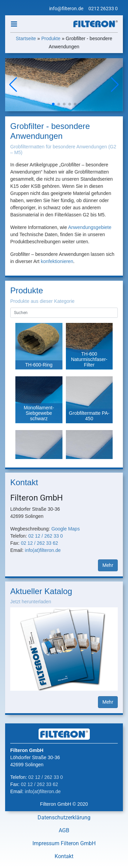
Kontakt (64, 856)
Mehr (108, 565)
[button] (115, 85)
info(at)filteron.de (43, 550)
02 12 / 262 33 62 (39, 543)
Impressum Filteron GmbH (64, 843)
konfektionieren (57, 261)
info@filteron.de (66, 9)
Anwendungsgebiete (90, 227)
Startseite (26, 38)
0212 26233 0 (103, 9)
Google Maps (65, 529)
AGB (64, 830)
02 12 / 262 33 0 (46, 536)
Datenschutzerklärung (64, 817)
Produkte (51, 38)
